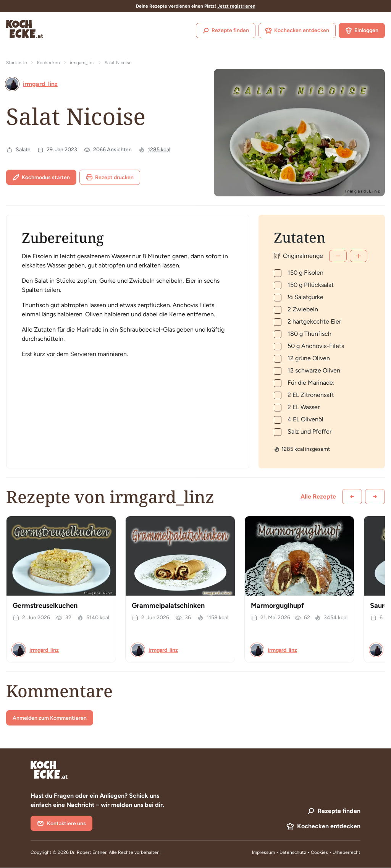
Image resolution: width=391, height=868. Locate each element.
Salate (23, 150)
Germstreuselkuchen (45, 606)
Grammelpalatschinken (168, 606)
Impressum (263, 852)
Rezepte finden (226, 31)
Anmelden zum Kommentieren (50, 718)
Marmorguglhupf (277, 606)
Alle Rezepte (318, 496)
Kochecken (48, 63)
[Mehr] (359, 256)
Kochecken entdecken (297, 31)
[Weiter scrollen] (375, 497)
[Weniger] (338, 256)
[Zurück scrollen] (352, 497)
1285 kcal (159, 150)
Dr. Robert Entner (88, 852)
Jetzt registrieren (236, 6)
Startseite (17, 63)
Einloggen (362, 31)
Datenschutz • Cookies (304, 852)
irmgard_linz (82, 63)
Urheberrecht (347, 852)
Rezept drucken (110, 177)
